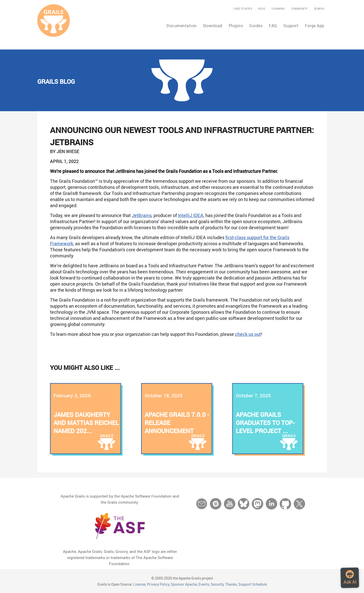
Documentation (182, 26)
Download (213, 26)
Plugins (236, 26)
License (139, 584)
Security (217, 584)
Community (299, 9)
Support (291, 26)
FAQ (273, 26)
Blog (262, 9)
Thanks (231, 584)
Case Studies (243, 9)
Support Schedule (253, 584)
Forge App (315, 26)
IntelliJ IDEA (191, 215)
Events (204, 584)
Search (319, 9)
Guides (256, 26)
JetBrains (142, 215)
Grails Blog (56, 81)
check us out (248, 334)
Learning (278, 9)
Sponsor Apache (184, 584)
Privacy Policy (158, 584)
